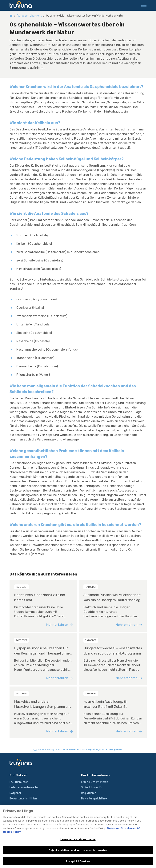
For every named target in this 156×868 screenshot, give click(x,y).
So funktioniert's (92, 788)
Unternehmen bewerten (24, 788)
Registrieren (89, 793)
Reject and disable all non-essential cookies (78, 854)
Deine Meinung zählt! (80, 749)
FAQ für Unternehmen (95, 782)
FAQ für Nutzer (19, 782)
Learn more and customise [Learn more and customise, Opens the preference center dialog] (78, 843)
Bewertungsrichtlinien (23, 799)
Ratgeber (15, 793)
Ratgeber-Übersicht (29, 16)
